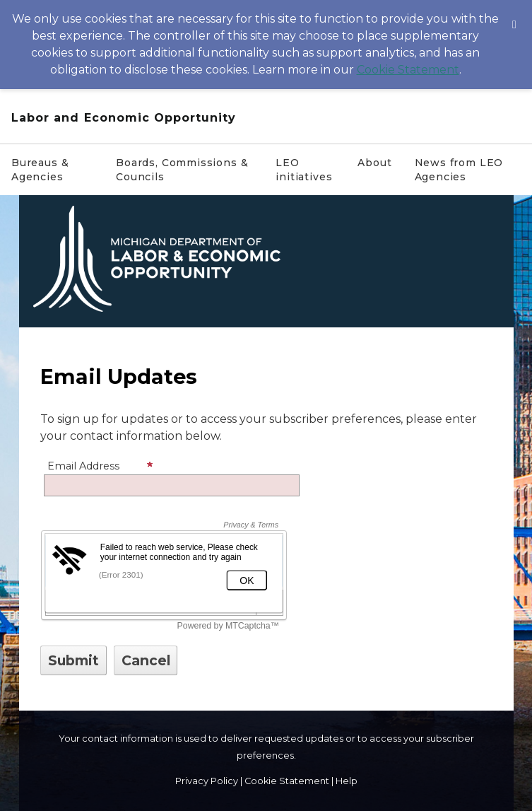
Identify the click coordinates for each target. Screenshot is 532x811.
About (374, 163)
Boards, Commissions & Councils (182, 170)
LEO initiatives (304, 170)
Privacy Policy (207, 781)
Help (347, 781)
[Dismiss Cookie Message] (514, 13)
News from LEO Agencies (459, 170)
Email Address (100, 466)
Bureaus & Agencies (40, 170)
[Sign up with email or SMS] (73, 660)
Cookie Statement (408, 70)
